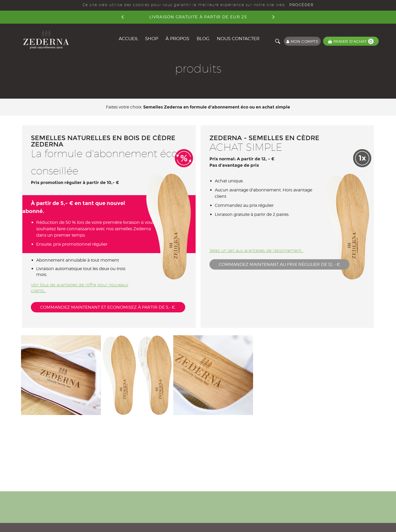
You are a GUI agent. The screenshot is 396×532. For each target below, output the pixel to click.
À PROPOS (177, 39)
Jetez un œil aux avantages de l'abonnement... (257, 251)
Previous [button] (123, 17)
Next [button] (273, 17)
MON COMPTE (302, 41)
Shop (152, 39)
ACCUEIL (129, 39)
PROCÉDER (301, 5)
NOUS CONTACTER (238, 39)
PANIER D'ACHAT (351, 41)
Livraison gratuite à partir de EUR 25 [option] (198, 17)
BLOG (203, 39)
